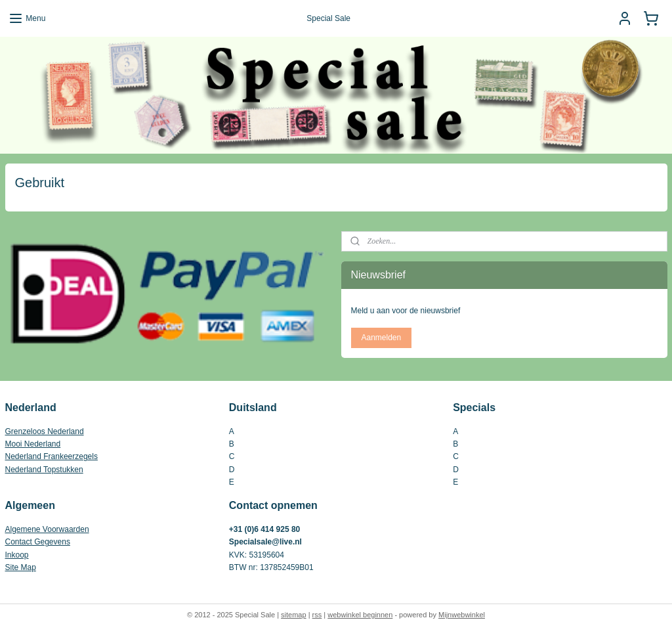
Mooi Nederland (33, 444)
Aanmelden (381, 338)
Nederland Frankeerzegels (52, 456)
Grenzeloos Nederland (45, 431)
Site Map (21, 567)
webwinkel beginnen (360, 615)
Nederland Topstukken (44, 470)
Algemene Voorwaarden (47, 529)
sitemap (294, 615)
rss (317, 615)
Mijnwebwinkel (462, 615)
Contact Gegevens (38, 542)
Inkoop (17, 555)
